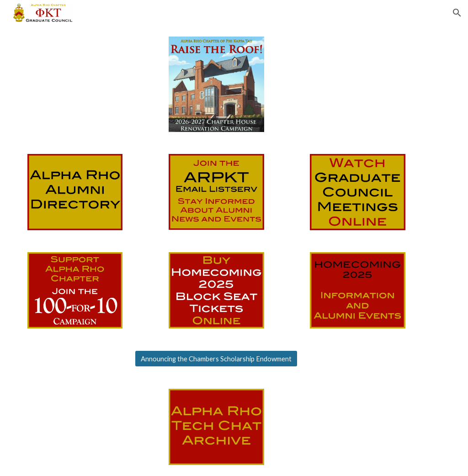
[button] (457, 13)
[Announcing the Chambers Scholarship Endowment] (216, 359)
